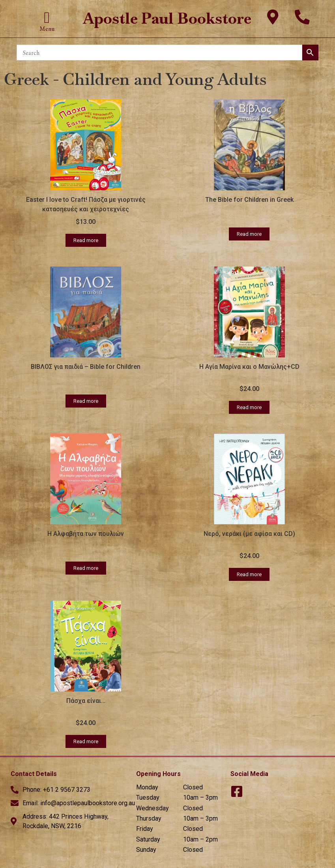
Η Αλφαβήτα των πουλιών (86, 534)
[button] (47, 18)
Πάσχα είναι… (86, 701)
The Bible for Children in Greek (249, 200)
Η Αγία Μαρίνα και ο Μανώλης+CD (249, 367)
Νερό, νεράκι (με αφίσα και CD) (249, 534)
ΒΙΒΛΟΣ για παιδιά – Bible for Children (86, 367)
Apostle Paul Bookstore (167, 18)
